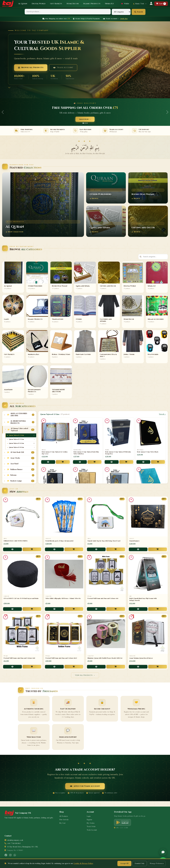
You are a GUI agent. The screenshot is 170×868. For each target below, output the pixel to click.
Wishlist (125, 4)
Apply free (124, 19)
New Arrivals (64, 820)
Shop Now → (85, 119)
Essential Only (140, 863)
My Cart (62, 823)
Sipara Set (109, 4)
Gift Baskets (56, 4)
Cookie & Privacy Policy (83, 863)
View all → (162, 414)
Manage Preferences (157, 863)
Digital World (39, 4)
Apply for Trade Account (85, 786)
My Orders (91, 823)
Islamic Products (92, 4)
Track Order (91, 827)
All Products (64, 816)
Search (139, 12)
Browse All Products (31, 67)
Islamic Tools (140, 4)
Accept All (124, 863)
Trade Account (63, 67)
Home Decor (73, 4)
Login (89, 816)
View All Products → (85, 675)
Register (89, 820)
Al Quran (23, 4)
